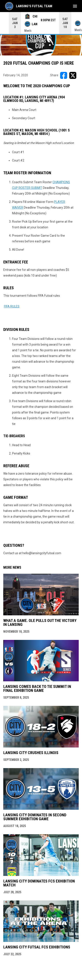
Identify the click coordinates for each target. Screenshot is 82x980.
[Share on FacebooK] (64, 75)
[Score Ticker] (41, 23)
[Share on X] (73, 75)
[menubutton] (75, 6)
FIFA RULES (12, 306)
